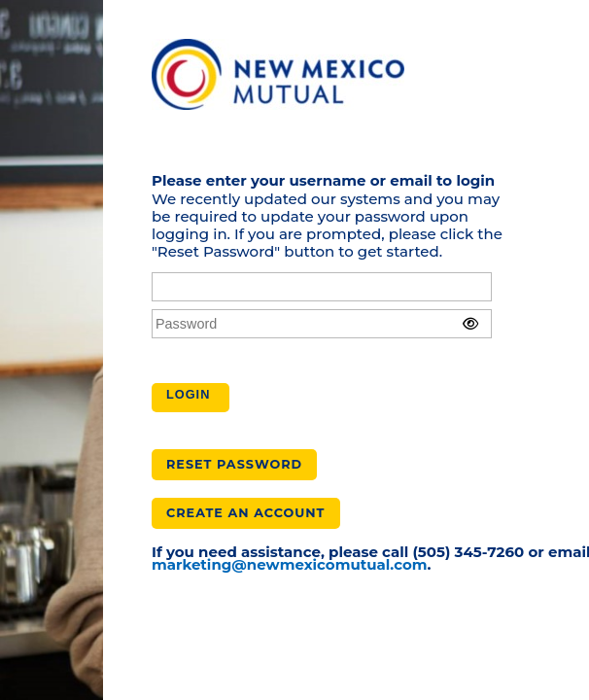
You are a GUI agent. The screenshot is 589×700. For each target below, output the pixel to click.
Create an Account (246, 513)
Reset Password (234, 464)
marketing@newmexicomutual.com (290, 564)
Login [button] (188, 394)
